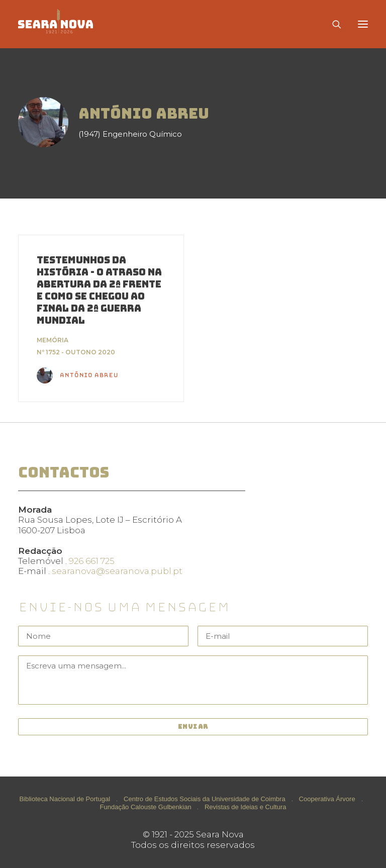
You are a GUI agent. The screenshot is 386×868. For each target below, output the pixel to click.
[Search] (332, 24)
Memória (53, 340)
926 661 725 (92, 561)
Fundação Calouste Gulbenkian (146, 807)
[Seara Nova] (64, 24)
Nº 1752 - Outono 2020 (76, 352)
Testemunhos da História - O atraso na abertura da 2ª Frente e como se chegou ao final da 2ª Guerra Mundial (99, 290)
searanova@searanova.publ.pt (117, 571)
